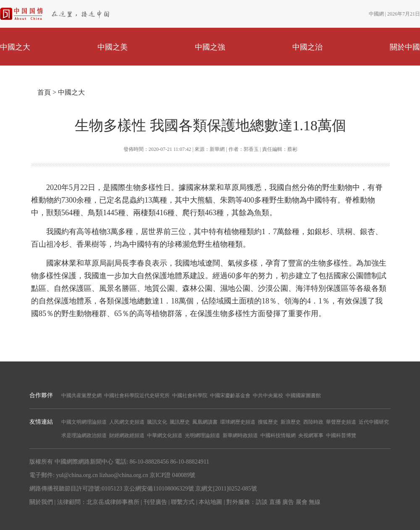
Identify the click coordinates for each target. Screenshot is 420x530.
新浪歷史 (291, 422)
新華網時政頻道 (240, 435)
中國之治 (307, 47)
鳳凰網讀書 (205, 422)
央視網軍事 (311, 435)
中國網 (376, 14)
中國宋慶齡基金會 (230, 396)
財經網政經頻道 (127, 435)
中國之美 (113, 47)
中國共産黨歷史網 (81, 396)
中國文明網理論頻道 (84, 422)
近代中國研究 (374, 422)
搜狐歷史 (268, 422)
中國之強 (210, 47)
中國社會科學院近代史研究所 (137, 396)
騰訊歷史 (180, 422)
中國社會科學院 (190, 396)
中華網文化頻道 (165, 435)
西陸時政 (313, 422)
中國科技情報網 (278, 435)
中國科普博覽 (341, 435)
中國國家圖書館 (303, 396)
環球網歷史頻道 (238, 422)
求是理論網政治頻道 (84, 435)
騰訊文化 (157, 422)
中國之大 (15, 47)
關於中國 (405, 47)
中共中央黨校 (268, 396)
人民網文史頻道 (127, 422)
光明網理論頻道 (202, 435)
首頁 (44, 92)
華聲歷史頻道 (341, 422)
